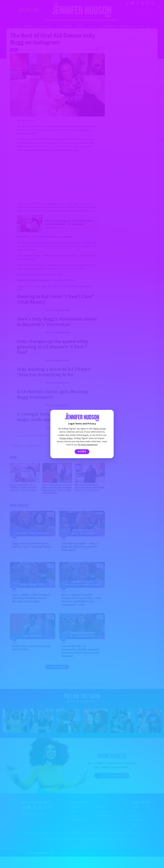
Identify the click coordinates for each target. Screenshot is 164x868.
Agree (82, 452)
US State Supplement (88, 445)
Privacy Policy (66, 438)
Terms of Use (99, 429)
